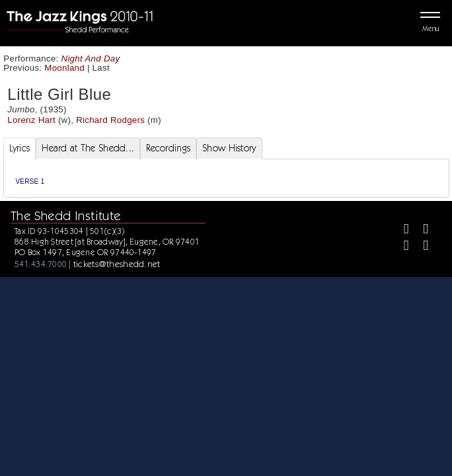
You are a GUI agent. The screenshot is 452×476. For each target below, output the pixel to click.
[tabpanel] (226, 178)
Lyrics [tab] (20, 148)
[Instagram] (401, 247)
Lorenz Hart (31, 120)
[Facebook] (401, 230)
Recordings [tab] (168, 148)
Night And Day (91, 59)
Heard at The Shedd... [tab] (88, 148)
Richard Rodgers (110, 120)
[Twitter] (420, 230)
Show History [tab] (229, 148)
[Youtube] (420, 247)
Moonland (64, 68)
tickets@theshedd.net (117, 264)
